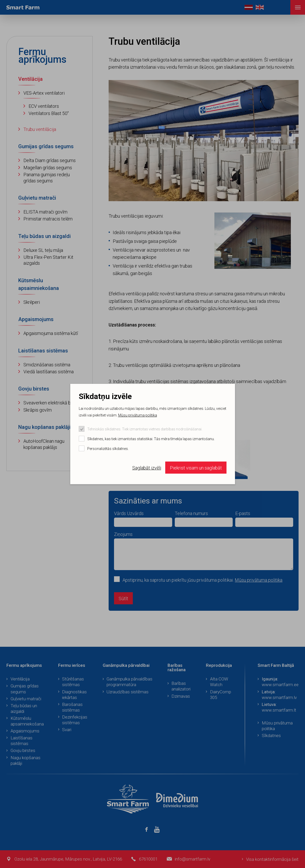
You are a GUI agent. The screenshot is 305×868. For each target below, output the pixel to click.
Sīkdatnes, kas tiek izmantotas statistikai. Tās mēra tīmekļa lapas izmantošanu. (151, 439)
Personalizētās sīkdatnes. (108, 449)
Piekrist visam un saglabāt (196, 468)
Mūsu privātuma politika (138, 415)
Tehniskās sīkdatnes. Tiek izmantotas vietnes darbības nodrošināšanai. (145, 429)
